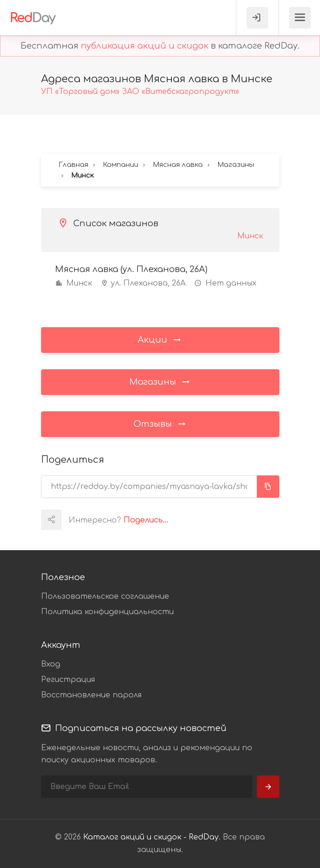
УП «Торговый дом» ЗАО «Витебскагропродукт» (140, 92)
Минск (250, 236)
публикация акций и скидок (145, 46)
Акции (160, 339)
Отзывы (160, 423)
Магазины (160, 381)
